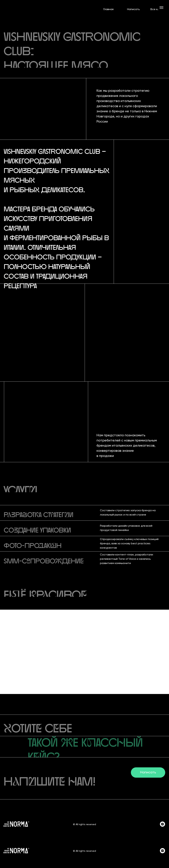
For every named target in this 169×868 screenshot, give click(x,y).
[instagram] (162, 826)
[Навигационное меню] (161, 8)
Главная (108, 9)
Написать (133, 9)
